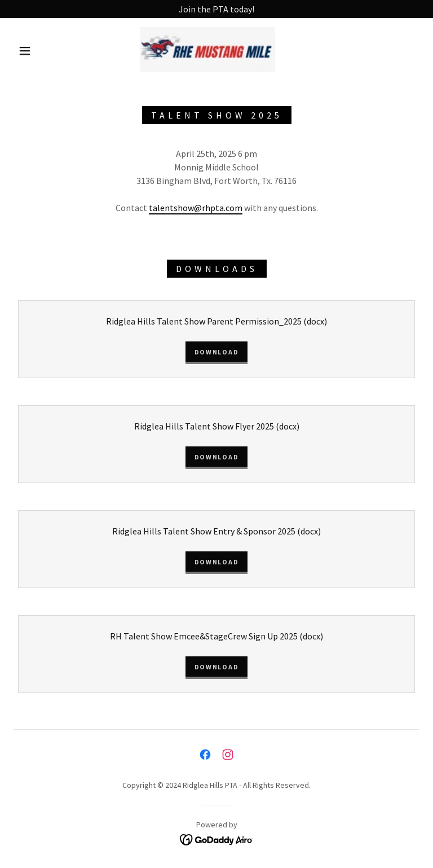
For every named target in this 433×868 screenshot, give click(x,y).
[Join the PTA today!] (216, 9)
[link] (207, 50)
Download (217, 352)
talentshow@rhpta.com (196, 208)
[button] (25, 51)
